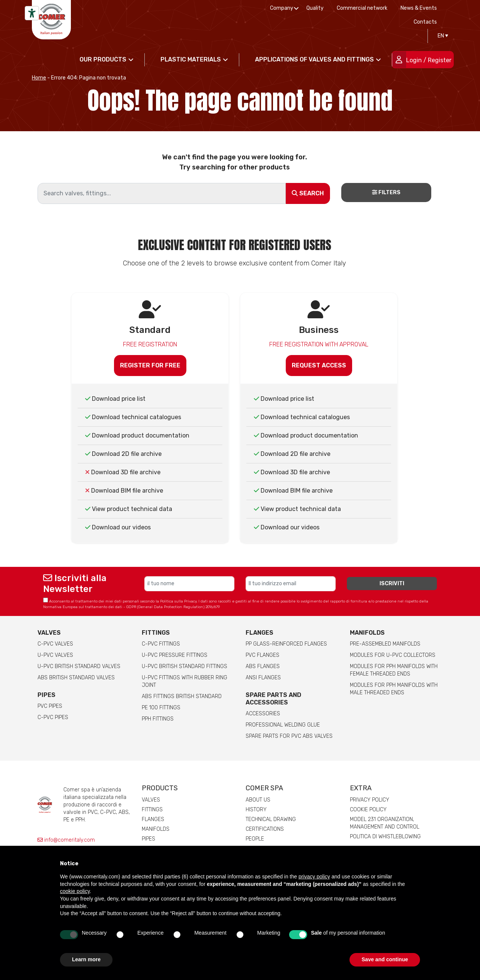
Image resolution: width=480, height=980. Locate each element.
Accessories (263, 714)
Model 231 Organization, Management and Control (385, 823)
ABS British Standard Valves (76, 678)
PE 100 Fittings (161, 708)
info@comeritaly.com (66, 840)
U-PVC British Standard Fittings (184, 666)
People (255, 839)
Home (39, 78)
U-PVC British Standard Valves (79, 666)
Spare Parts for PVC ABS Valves (289, 736)
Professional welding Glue (283, 725)
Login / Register (429, 60)
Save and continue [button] (385, 959)
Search (308, 193)
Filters (386, 193)
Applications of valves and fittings (314, 59)
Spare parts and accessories (273, 699)
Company (282, 8)
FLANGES (259, 633)
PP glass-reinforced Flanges (286, 644)
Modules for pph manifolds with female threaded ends (394, 670)
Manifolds (367, 633)
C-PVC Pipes (53, 717)
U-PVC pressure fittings (175, 655)
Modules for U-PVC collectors (393, 655)
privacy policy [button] (314, 877)
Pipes (46, 695)
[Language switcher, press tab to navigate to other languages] (441, 36)
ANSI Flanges (263, 678)
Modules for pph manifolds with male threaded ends (394, 689)
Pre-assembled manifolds (385, 644)
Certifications (265, 829)
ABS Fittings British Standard (182, 696)
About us (258, 800)
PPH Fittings (158, 719)
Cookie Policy (368, 810)
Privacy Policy (370, 800)
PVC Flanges (262, 655)
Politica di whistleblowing (385, 837)
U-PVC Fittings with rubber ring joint (184, 681)
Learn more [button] (86, 959)
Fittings (156, 633)
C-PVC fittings (161, 644)
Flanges (153, 819)
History (256, 810)
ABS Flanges (263, 666)
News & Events (419, 8)
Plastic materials (191, 59)
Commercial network (362, 8)
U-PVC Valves (55, 655)
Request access (319, 365)
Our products (103, 59)
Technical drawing (271, 819)
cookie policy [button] (75, 891)
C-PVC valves (55, 644)
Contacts (425, 22)
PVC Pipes (50, 706)
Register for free (150, 365)
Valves (49, 633)
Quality (315, 8)
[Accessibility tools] (32, 13)
